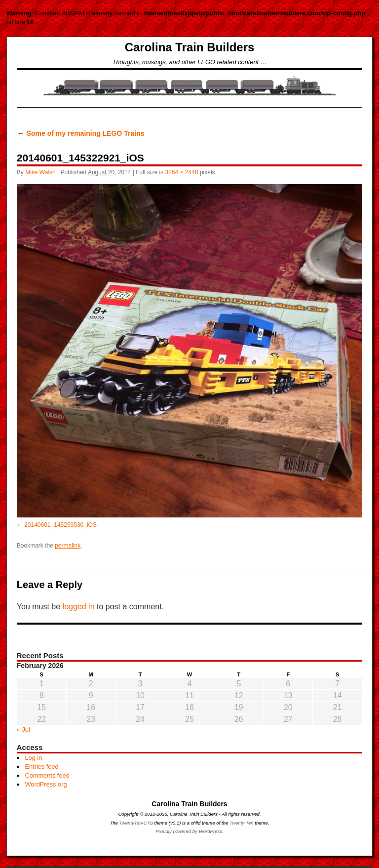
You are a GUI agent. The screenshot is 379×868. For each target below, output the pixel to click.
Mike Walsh (40, 172)
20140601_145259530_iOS (60, 525)
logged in (79, 607)
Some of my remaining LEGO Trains (81, 133)
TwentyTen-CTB (136, 823)
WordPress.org (46, 784)
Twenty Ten (242, 823)
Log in (33, 758)
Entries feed (41, 767)
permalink (68, 546)
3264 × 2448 (182, 172)
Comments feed (47, 775)
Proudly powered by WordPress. (189, 831)
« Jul (23, 730)
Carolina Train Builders (190, 47)
